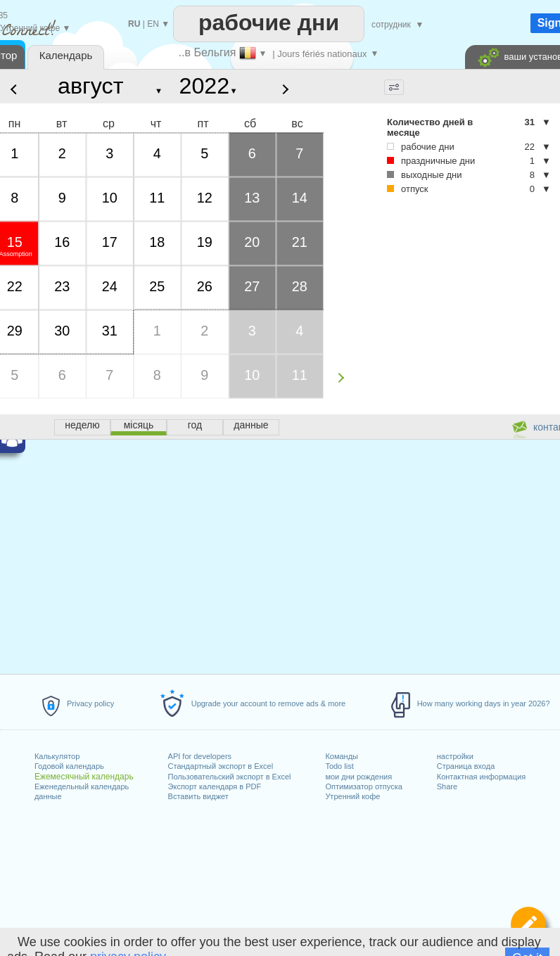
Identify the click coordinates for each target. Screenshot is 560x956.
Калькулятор (57, 756)
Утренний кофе (352, 796)
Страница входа (466, 766)
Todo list (339, 766)
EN (153, 24)
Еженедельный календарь (82, 786)
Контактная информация (481, 777)
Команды (342, 756)
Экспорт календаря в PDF (215, 786)
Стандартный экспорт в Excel (221, 766)
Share (447, 786)
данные (48, 796)
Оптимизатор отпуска (363, 786)
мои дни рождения (358, 777)
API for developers (200, 756)
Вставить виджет (198, 796)
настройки (455, 756)
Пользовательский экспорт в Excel (230, 777)
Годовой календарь (69, 766)
